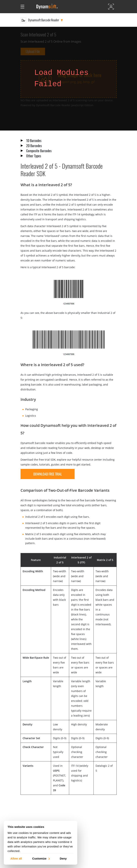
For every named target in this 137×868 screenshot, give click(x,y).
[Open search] (30, 7)
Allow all (16, 858)
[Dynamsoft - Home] (47, 7)
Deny (63, 858)
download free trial (48, 474)
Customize (41, 858)
